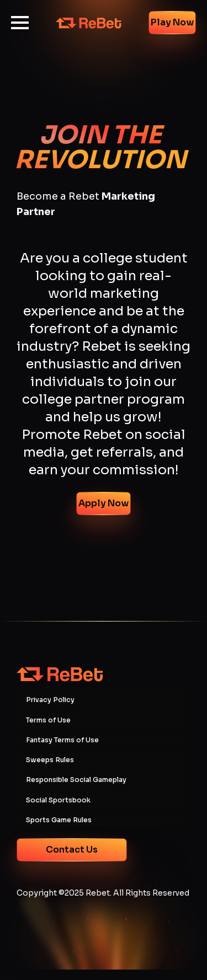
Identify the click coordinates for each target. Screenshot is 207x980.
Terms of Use (48, 720)
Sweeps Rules (50, 760)
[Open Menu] (20, 23)
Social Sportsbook (58, 800)
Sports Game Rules (59, 820)
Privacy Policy (50, 700)
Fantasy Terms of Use (62, 740)
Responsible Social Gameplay (76, 780)
